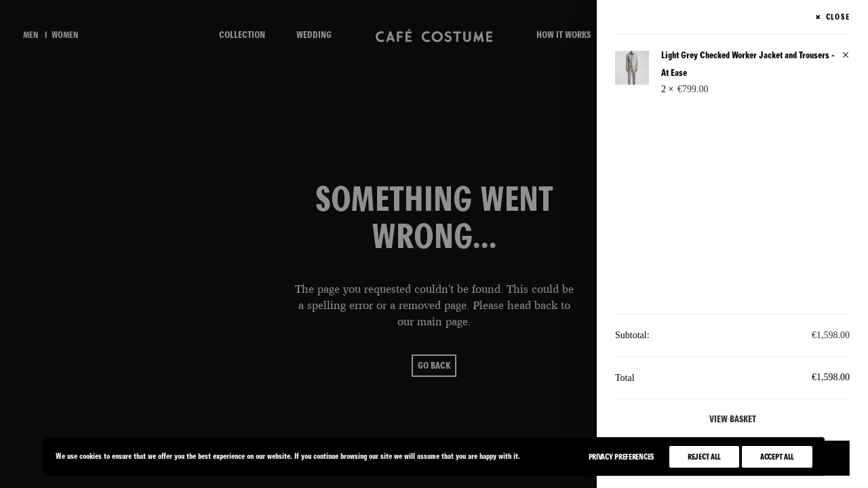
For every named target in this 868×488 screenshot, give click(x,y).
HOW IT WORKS (564, 35)
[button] (846, 56)
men (31, 35)
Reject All (704, 457)
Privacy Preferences (622, 457)
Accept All (777, 457)
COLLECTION (242, 35)
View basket (733, 419)
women (65, 35)
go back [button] (434, 366)
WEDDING (314, 35)
